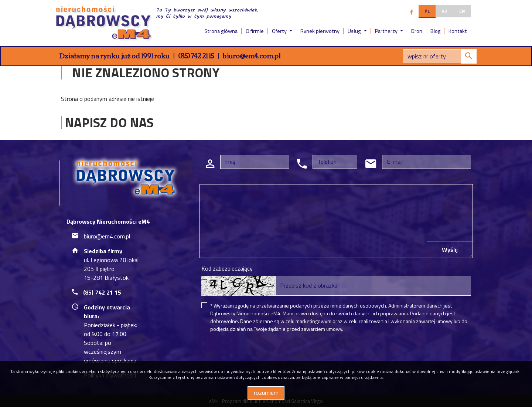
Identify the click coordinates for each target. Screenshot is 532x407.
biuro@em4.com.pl (252, 55)
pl (427, 11)
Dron (417, 31)
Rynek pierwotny (320, 31)
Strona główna (221, 31)
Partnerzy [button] (387, 31)
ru (444, 11)
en (462, 11)
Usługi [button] (355, 31)
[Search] (440, 56)
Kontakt (458, 31)
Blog (435, 31)
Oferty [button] (280, 31)
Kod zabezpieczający (227, 268)
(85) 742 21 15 (196, 55)
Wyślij (450, 250)
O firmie (255, 31)
